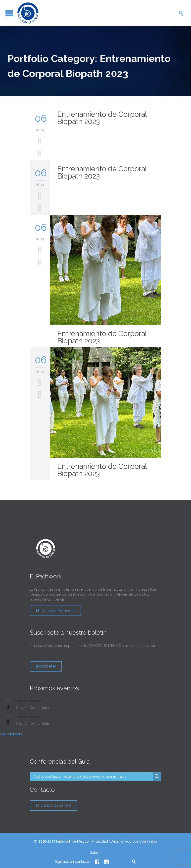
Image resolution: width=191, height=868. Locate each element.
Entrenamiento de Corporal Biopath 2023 (102, 118)
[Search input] (93, 776)
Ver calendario (12, 734)
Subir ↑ (95, 853)
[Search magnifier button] (157, 776)
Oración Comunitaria (32, 708)
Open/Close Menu (9, 13)
